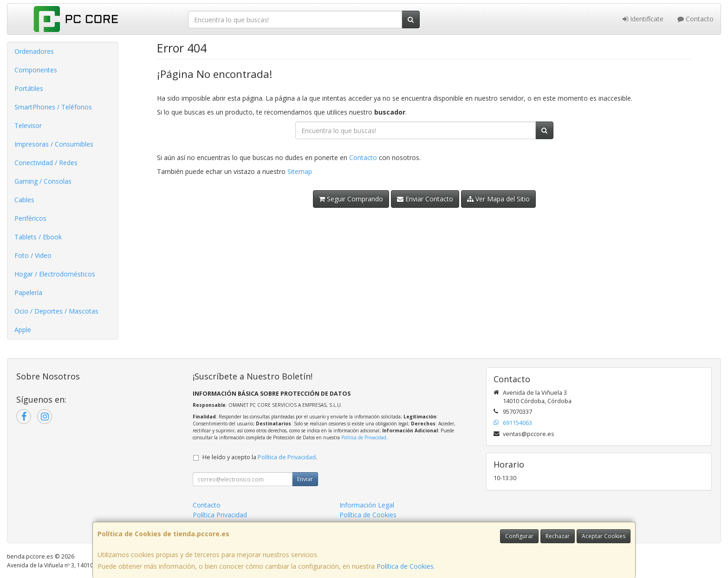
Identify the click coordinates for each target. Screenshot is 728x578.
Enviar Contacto (425, 199)
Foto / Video (33, 255)
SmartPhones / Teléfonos (53, 107)
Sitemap (300, 171)
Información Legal (367, 505)
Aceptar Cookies (604, 536)
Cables (24, 200)
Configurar (519, 536)
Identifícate (643, 19)
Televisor (28, 125)
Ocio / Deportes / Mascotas (56, 311)
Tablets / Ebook (38, 237)
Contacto (695, 19)
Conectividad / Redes (46, 163)
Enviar (305, 479)
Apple (23, 330)
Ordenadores (34, 51)
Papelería (28, 292)
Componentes (36, 70)
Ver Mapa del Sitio (498, 199)
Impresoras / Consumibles (54, 144)
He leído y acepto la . (260, 457)
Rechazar (558, 536)
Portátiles (29, 88)
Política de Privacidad (364, 437)
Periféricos (30, 218)
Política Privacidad (220, 515)
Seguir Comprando (351, 199)
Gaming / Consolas (43, 181)
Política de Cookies (405, 566)
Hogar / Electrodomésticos (55, 274)
